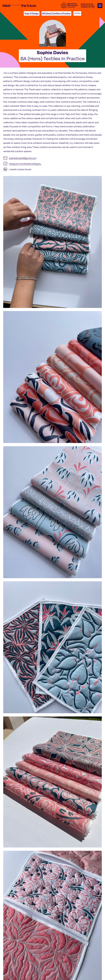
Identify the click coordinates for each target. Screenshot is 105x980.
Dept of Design (32, 13)
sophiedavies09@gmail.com (23, 158)
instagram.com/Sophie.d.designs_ (25, 164)
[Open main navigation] (100, 6)
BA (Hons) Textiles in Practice (56, 13)
